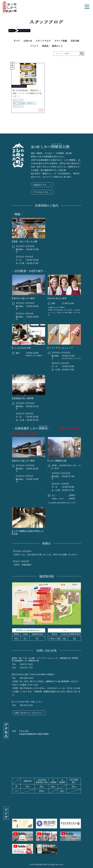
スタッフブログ (43, 41)
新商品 (45, 46)
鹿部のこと (57, 46)
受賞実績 (75, 41)
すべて (17, 41)
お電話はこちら (42, 185)
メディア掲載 (61, 41)
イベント (34, 46)
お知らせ (28, 41)
